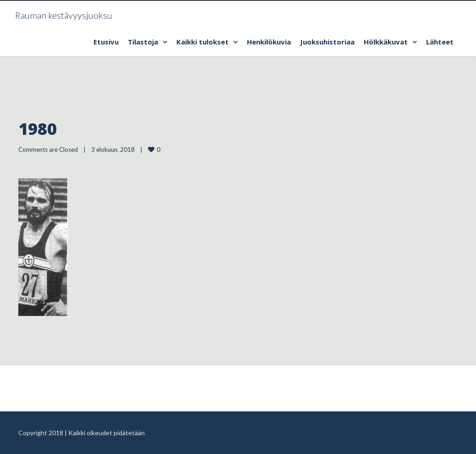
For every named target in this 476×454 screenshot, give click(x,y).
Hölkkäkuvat (386, 42)
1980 (38, 129)
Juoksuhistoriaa (327, 42)
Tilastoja (143, 42)
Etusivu (106, 42)
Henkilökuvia (269, 42)
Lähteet (440, 42)
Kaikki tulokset (202, 42)
